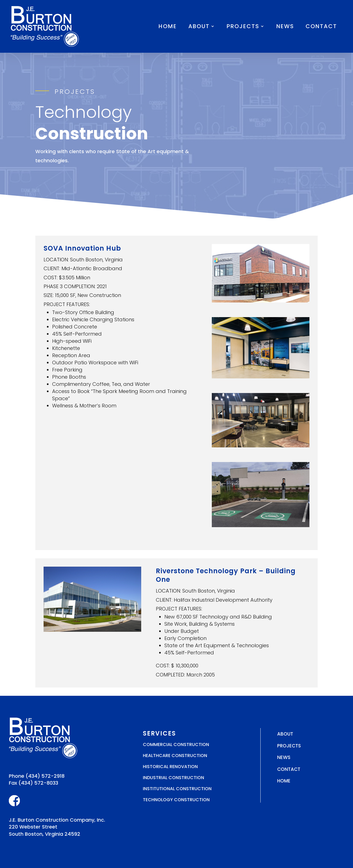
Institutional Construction (177, 789)
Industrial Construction (173, 778)
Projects (243, 26)
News (285, 26)
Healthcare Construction (175, 756)
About (199, 26)
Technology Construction (176, 800)
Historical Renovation (170, 767)
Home (168, 26)
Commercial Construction (176, 744)
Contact (321, 26)
